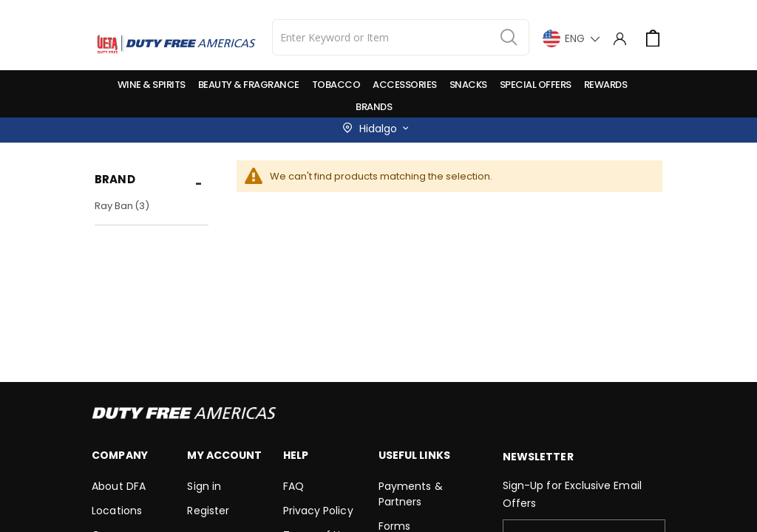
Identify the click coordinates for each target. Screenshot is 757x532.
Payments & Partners (411, 494)
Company (119, 455)
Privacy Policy (318, 511)
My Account (224, 455)
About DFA (119, 486)
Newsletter (538, 457)
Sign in (204, 486)
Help (296, 455)
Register (208, 511)
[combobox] (401, 37)
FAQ (293, 486)
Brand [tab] (115, 179)
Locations (117, 511)
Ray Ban (124, 206)
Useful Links (414, 455)
